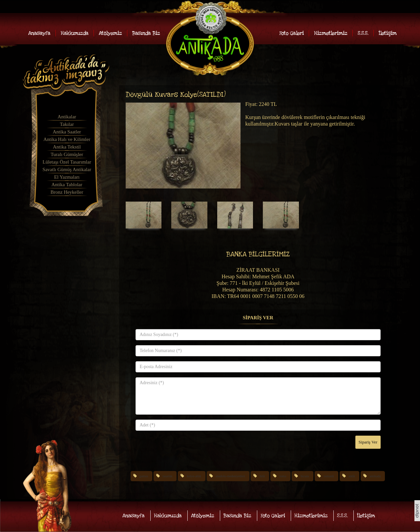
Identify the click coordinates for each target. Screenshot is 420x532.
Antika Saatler (67, 132)
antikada (375, 476)
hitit (262, 476)
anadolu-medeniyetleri (230, 476)
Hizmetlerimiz (331, 33)
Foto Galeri (292, 33)
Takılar (67, 124)
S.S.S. (363, 33)
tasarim (168, 476)
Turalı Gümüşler (67, 154)
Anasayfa (39, 33)
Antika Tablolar (67, 185)
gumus (144, 476)
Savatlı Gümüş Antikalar (67, 169)
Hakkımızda (75, 33)
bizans (305, 476)
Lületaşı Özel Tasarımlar (67, 162)
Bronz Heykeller (67, 192)
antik (352, 476)
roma (283, 476)
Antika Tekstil (67, 147)
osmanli (329, 476)
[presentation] (185, 448)
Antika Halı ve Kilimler (67, 139)
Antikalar (67, 117)
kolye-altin (194, 476)
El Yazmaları (67, 177)
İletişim (388, 33)
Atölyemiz (110, 33)
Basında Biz (146, 33)
